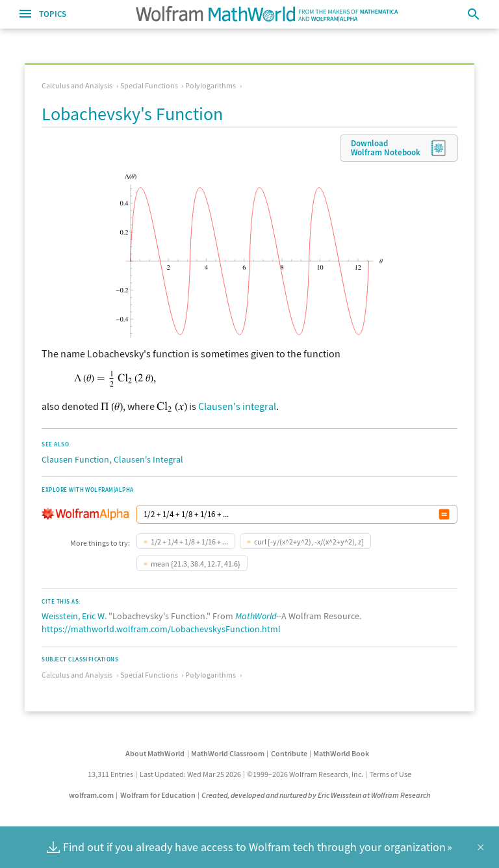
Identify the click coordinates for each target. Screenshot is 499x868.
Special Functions (149, 85)
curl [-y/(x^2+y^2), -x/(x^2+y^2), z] (309, 542)
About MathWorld (155, 753)
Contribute (289, 753)
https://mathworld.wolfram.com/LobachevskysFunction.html (161, 629)
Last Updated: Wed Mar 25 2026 (190, 774)
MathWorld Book (341, 753)
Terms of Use (390, 774)
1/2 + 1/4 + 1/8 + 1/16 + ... (189, 542)
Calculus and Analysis (77, 85)
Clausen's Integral (148, 459)
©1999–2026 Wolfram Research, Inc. (305, 774)
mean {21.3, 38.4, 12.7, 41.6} (196, 564)
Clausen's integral (237, 406)
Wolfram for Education (158, 795)
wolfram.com (91, 795)
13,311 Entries (110, 774)
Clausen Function (75, 459)
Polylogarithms (211, 85)
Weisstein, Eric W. (74, 616)
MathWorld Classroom (228, 753)
